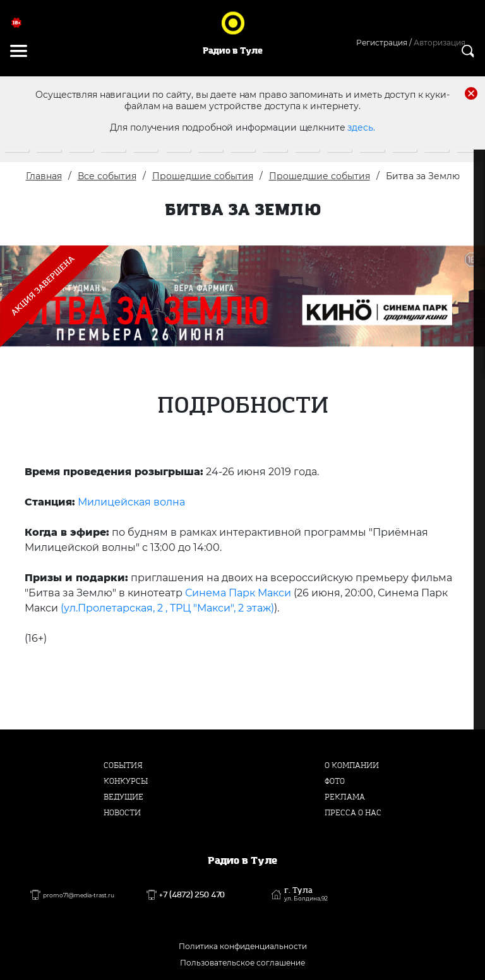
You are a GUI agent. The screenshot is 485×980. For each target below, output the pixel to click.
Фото (335, 781)
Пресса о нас (353, 813)
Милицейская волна (133, 502)
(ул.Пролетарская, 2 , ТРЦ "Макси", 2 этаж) (167, 608)
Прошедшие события (203, 176)
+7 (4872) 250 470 (192, 895)
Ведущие (123, 797)
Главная (44, 176)
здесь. (361, 127)
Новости (122, 813)
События (123, 765)
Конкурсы (126, 781)
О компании (352, 765)
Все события (107, 176)
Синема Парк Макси (238, 593)
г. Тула (306, 894)
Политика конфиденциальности (243, 946)
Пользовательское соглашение (242, 963)
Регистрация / (384, 43)
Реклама (345, 797)
